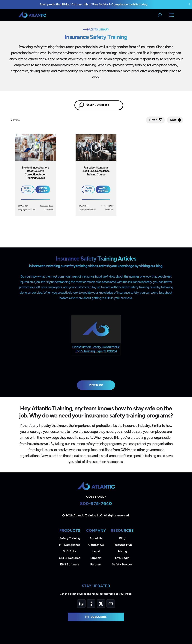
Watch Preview (43, 189)
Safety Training (70, 538)
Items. (16, 120)
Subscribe (96, 617)
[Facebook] (91, 604)
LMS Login (122, 558)
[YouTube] (111, 604)
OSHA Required (70, 558)
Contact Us (96, 545)
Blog (122, 538)
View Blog (96, 385)
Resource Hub (122, 545)
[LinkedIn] (81, 604)
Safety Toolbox (122, 564)
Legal (96, 551)
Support (96, 558)
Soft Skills (70, 551)
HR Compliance (70, 545)
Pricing (122, 551)
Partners (96, 564)
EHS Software (70, 564)
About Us (96, 538)
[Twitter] (101, 604)
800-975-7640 (96, 503)
